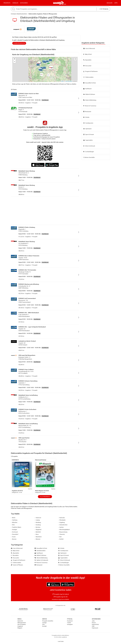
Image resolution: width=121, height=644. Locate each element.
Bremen (14, 539)
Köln (13, 525)
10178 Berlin (104, 9)
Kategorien (24, 3)
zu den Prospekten (19, 43)
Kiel (60, 537)
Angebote (20, 626)
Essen (13, 537)
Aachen (61, 527)
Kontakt (44, 626)
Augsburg (61, 522)
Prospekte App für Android (61, 594)
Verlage (44, 623)
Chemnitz (61, 534)
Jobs (93, 621)
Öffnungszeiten (22, 623)
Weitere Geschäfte (89, 157)
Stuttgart (14, 530)
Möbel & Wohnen (89, 94)
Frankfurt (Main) (16, 527)
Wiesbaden (62, 520)
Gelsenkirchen (63, 525)
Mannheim (38, 537)
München (14, 522)
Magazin (110, 3)
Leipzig (37, 520)
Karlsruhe (61, 518)
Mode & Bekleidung (90, 100)
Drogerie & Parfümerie (90, 71)
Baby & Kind (87, 54)
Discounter (87, 66)
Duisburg (38, 525)
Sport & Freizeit (89, 135)
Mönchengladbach (64, 530)
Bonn (37, 534)
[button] (75, 59)
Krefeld (61, 539)
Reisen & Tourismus (90, 106)
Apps (116, 3)
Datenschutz (95, 624)
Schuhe (86, 117)
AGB (93, 626)
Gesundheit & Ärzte (90, 83)
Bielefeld (38, 532)
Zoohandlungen (89, 152)
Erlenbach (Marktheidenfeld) (19, 14)
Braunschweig (63, 532)
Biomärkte (15, 555)
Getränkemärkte (40, 551)
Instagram (70, 624)
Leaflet (62, 81)
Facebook (70, 621)
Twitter (69, 623)
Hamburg (14, 520)
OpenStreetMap (69, 81)
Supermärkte (88, 140)
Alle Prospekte (45, 497)
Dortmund (14, 532)
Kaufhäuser (87, 89)
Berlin (65, 4)
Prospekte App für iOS (61, 597)
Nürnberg (38, 522)
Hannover (38, 518)
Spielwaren (87, 129)
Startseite (20, 621)
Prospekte (7, 3)
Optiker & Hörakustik (41, 560)
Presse (94, 623)
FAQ (43, 624)
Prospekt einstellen (48, 621)
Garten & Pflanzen (17, 565)
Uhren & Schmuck (89, 146)
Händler (15, 3)
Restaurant (87, 112)
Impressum (95, 628)
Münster (38, 539)
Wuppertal (38, 530)
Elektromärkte (88, 77)
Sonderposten (88, 123)
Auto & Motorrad (89, 49)
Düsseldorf (15, 534)
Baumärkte (87, 60)
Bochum (38, 527)
